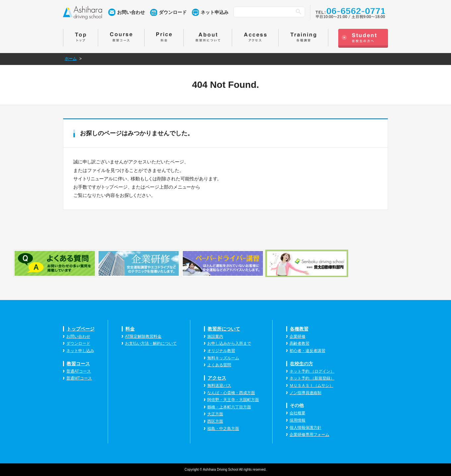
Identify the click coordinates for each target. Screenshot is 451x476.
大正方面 (215, 414)
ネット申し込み (80, 351)
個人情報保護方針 (305, 428)
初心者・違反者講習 (307, 351)
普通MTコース (79, 378)
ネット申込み (215, 12)
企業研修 (297, 336)
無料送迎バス (219, 386)
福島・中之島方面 (223, 429)
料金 (130, 329)
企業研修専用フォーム (309, 435)
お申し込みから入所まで (229, 343)
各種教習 (299, 329)
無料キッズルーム (223, 358)
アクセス (217, 378)
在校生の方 (301, 364)
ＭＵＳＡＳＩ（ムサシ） (311, 386)
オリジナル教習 (221, 351)
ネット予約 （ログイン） (312, 371)
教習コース (78, 364)
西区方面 (215, 421)
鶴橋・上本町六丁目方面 (229, 407)
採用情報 (297, 420)
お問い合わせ (131, 12)
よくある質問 (219, 365)
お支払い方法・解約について (151, 343)
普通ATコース (79, 371)
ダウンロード (173, 12)
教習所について (224, 329)
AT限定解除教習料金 (143, 336)
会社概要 (297, 413)
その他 (297, 405)
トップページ (81, 329)
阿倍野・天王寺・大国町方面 (233, 400)
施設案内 (215, 336)
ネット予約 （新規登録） (312, 378)
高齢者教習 (299, 343)
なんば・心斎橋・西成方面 (231, 393)
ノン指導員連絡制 (305, 393)
